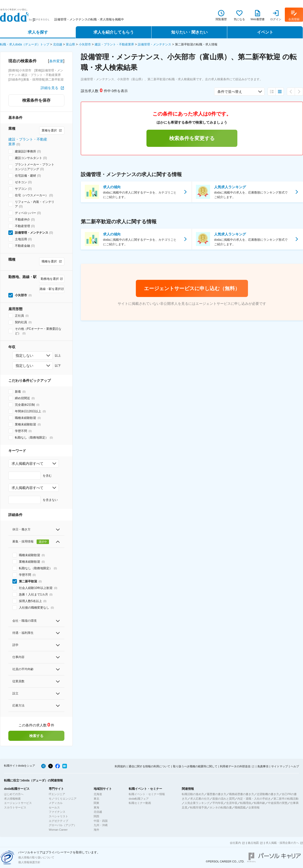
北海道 (98, 794)
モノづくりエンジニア (63, 799)
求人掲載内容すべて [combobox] (28, 464)
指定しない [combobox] (24, 356)
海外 (96, 830)
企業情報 (254, 807)
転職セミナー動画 (140, 803)
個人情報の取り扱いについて (36, 857)
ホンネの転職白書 (221, 807)
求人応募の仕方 (200, 799)
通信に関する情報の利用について (149, 766)
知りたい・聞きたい (189, 32)
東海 (96, 807)
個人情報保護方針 (29, 862)
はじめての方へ (14, 794)
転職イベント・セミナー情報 (147, 794)
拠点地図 (253, 843)
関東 (96, 803)
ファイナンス (57, 812)
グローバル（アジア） (63, 825)
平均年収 (218, 803)
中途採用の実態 (278, 803)
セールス (54, 807)
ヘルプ (295, 766)
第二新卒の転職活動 (286, 799)
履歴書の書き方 (217, 794)
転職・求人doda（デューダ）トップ (25, 44)
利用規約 (120, 766)
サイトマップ (280, 766)
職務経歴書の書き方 (242, 794)
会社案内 (235, 843)
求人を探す (38, 32)
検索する (36, 736)
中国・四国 (101, 821)
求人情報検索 (12, 799)
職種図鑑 (240, 807)
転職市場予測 (198, 807)
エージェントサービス (18, 803)
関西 (96, 816)
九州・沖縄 (101, 825)
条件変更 (56, 61)
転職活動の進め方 (193, 794)
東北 (96, 799)
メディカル (56, 803)
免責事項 (263, 766)
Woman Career (58, 830)
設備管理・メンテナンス (155, 44)
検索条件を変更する (192, 138)
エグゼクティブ (58, 821)
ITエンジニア (57, 794)
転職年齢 (260, 803)
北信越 (58, 44)
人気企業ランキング (197, 803)
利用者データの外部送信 (235, 766)
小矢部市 (85, 44)
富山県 (70, 44)
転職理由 (246, 803)
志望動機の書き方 (268, 794)
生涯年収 (232, 803)
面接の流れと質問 (223, 799)
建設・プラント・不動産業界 (114, 44)
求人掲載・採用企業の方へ (282, 843)
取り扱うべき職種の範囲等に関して (195, 766)
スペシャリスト (58, 816)
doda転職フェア (139, 799)
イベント (265, 32)
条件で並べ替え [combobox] (230, 92)
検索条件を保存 (36, 100)
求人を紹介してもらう (114, 32)
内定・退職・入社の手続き (254, 799)
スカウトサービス (15, 807)
